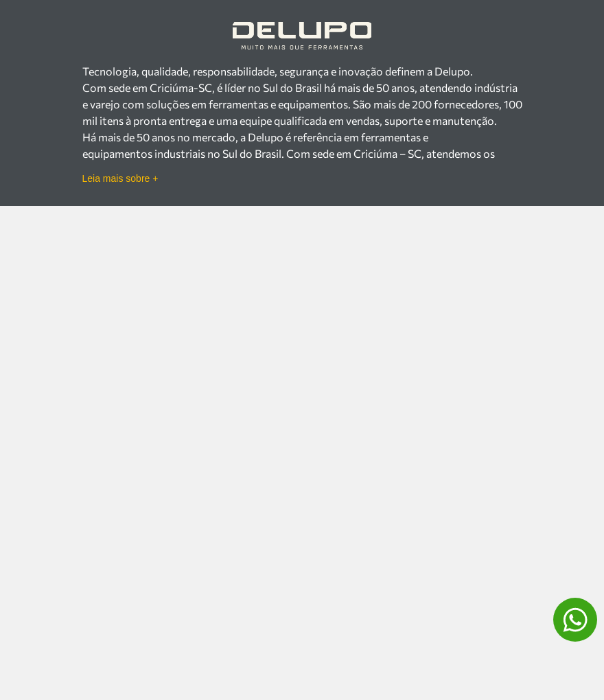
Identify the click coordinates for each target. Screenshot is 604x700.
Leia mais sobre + (120, 178)
